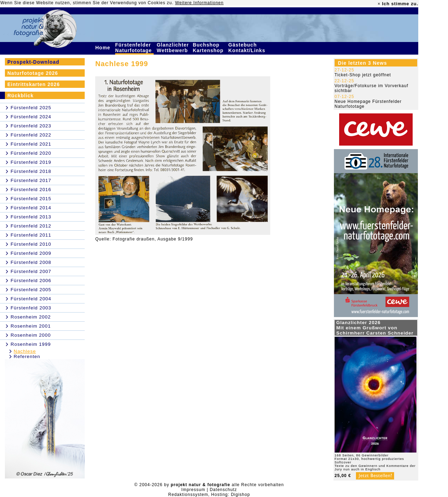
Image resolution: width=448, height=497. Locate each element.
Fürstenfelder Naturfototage (134, 48)
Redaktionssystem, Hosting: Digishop (209, 495)
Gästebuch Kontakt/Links (247, 48)
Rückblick (20, 96)
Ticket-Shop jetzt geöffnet (363, 75)
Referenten (27, 356)
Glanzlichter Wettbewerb (173, 48)
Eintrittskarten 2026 (34, 84)
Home (104, 48)
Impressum (193, 490)
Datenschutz (223, 490)
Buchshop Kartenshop (209, 48)
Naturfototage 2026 (33, 73)
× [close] (379, 4)
